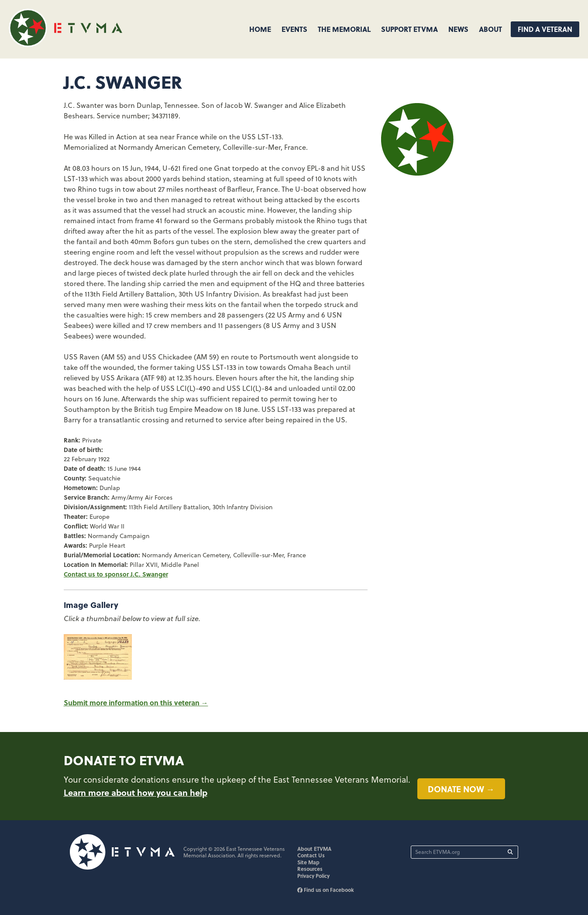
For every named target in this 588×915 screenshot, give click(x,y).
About (490, 29)
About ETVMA (314, 849)
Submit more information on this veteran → (136, 703)
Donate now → (461, 789)
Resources (310, 869)
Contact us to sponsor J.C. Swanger (116, 574)
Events (294, 29)
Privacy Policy (313, 876)
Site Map (308, 862)
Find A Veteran (545, 29)
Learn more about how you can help (136, 792)
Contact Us (311, 855)
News (458, 29)
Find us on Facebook (326, 890)
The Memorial (344, 29)
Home (260, 29)
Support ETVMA (409, 29)
